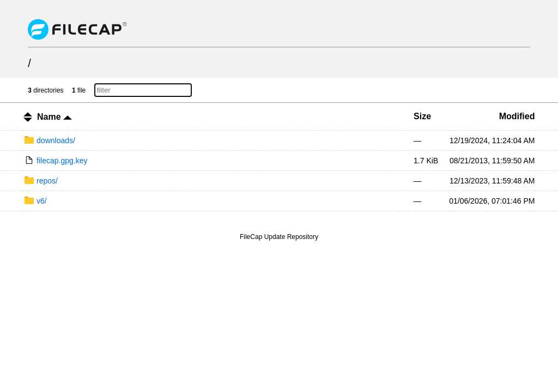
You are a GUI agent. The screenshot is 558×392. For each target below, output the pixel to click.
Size (422, 116)
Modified (517, 116)
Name (54, 117)
